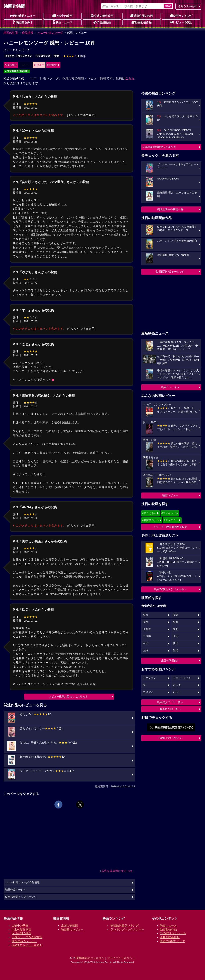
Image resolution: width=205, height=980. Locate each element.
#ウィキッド (169, 513)
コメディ (148, 692)
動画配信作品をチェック (170, 272)
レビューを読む (181, 22)
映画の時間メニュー (23, 16)
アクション (149, 678)
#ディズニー (171, 520)
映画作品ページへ (16, 890)
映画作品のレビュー (24, 941)
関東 (176, 615)
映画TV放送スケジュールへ (170, 589)
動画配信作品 (142, 22)
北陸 (176, 636)
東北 (176, 629)
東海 (176, 622)
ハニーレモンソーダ (50, 33)
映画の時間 (11, 33)
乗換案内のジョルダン (90, 958)
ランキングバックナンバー (127, 929)
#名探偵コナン (151, 520)
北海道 (147, 629)
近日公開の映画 (142, 16)
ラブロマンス (43, 56)
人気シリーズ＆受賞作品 (27, 937)
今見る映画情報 (170, 937)
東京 (146, 615)
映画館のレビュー (72, 929)
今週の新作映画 (102, 16)
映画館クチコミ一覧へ (170, 702)
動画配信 (52, 65)
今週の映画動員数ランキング (159, 147)
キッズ (177, 685)
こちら (130, 78)
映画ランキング (181, 16)
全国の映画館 (69, 925)
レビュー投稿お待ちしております (68, 696)
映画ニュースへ (170, 387)
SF (145, 685)
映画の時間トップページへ (21, 897)
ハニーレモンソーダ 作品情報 (23, 882)
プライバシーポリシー (121, 958)
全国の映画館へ (170, 660)
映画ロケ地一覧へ (170, 709)
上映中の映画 (62, 16)
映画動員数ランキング (125, 925)
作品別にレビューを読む (27, 945)
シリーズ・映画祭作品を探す (170, 527)
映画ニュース (62, 22)
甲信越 (147, 636)
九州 (146, 651)
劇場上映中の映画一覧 (170, 209)
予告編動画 (102, 22)
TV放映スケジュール (173, 933)
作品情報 (28, 33)
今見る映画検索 (187, 6)
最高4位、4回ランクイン (19, 56)
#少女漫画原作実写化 (17, 71)
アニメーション (182, 678)
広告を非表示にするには (117, 871)
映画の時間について (170, 738)
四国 (176, 643)
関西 (146, 622)
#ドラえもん (149, 513)
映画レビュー (170, 495)
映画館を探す (23, 22)
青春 (57, 56)
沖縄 (176, 651)
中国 (146, 643)
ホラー (177, 692)
